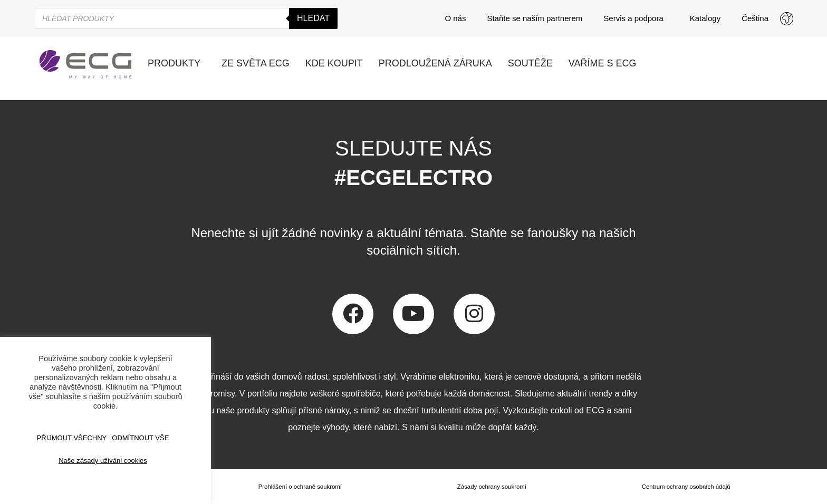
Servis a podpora (636, 18)
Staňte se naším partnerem (535, 18)
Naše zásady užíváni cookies (103, 461)
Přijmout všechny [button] (72, 438)
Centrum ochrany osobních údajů (685, 487)
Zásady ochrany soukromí (491, 487)
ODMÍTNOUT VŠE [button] (140, 438)
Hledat (313, 18)
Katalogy (705, 18)
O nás (455, 18)
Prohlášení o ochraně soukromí (299, 487)
